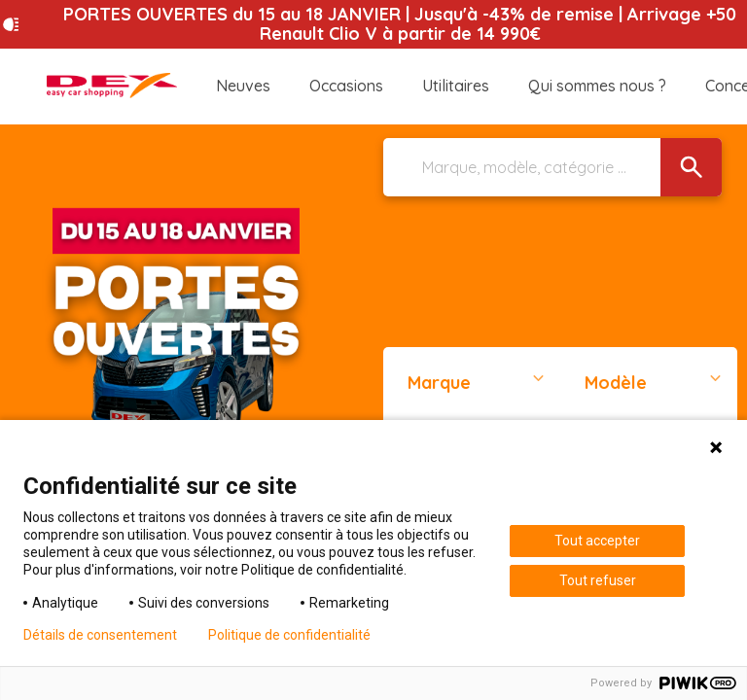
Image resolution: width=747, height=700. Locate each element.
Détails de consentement (100, 635)
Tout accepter (597, 541)
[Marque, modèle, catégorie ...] (552, 167)
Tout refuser (598, 580)
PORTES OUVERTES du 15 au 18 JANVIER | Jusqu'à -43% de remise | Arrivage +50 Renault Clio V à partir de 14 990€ (400, 24)
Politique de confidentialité (289, 635)
